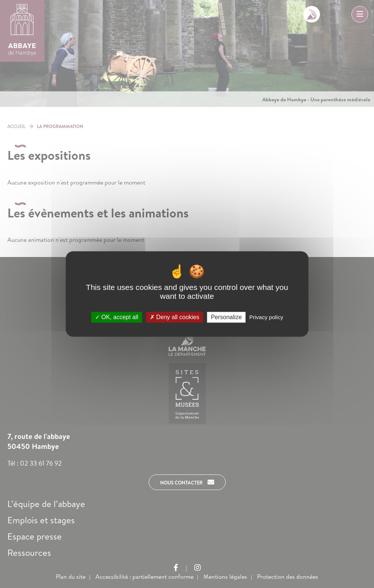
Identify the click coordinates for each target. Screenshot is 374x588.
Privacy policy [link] (266, 317)
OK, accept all (117, 317)
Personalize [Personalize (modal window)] (226, 317)
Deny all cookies (175, 317)
